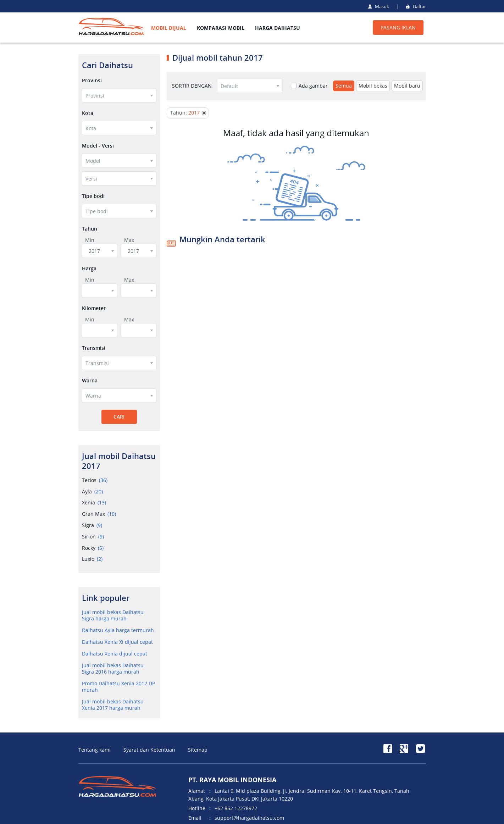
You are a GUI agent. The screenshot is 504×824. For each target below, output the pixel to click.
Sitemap (198, 750)
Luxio (92, 559)
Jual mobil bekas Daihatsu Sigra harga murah (113, 615)
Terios (95, 480)
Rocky (93, 548)
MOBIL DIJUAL (169, 28)
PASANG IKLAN (398, 27)
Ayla (92, 491)
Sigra (92, 525)
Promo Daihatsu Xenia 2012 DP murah (118, 687)
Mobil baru (407, 86)
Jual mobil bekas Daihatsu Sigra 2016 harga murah (113, 668)
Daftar (415, 6)
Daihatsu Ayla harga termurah (118, 630)
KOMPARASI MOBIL (221, 28)
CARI (119, 417)
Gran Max (99, 514)
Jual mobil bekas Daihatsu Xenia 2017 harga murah (113, 705)
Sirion (93, 537)
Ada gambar (309, 86)
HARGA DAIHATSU (278, 28)
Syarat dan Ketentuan (149, 750)
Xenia (94, 502)
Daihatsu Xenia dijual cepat (115, 654)
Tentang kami (95, 750)
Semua (344, 86)
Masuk (378, 6)
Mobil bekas (373, 86)
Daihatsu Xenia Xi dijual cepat (117, 642)
